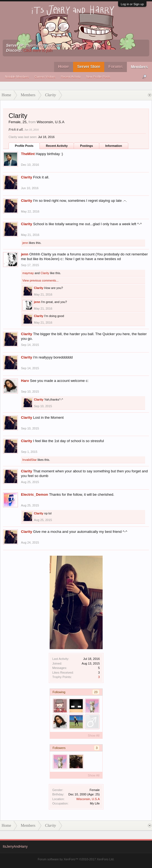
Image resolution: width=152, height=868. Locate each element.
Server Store (89, 67)
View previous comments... (40, 280)
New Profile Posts (98, 77)
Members (139, 67)
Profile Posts (24, 146)
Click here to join (38, 50)
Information (114, 146)
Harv (25, 381)
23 (96, 692)
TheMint (28, 154)
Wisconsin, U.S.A (88, 799)
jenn (25, 243)
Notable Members (17, 77)
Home (64, 67)
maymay (28, 273)
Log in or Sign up (132, 4)
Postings (86, 146)
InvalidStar (30, 460)
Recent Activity (71, 77)
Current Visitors (45, 77)
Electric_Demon (34, 494)
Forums (115, 67)
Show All (94, 735)
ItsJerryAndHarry (15, 847)
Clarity (26, 177)
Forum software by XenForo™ (76, 859)
